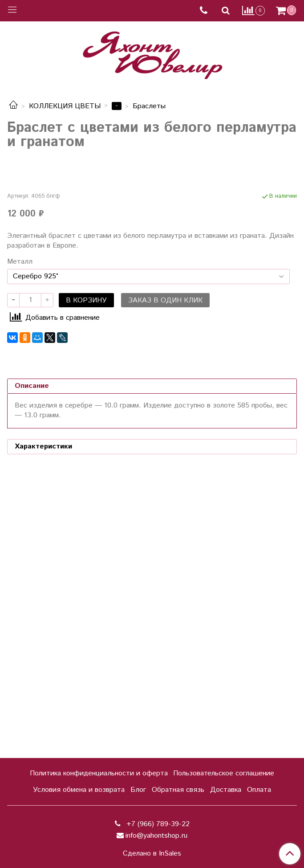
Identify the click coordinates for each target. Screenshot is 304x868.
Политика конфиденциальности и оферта (99, 773)
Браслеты (149, 106)
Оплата (259, 790)
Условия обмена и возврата (79, 790)
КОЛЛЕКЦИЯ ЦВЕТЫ (65, 106)
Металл (20, 541)
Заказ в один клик (165, 580)
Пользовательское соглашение (224, 773)
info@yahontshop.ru (156, 836)
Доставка (226, 790)
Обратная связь (178, 790)
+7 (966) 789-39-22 (157, 824)
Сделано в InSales (152, 854)
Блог (138, 790)
